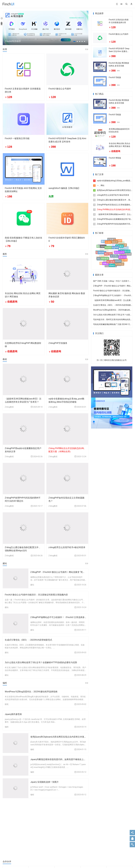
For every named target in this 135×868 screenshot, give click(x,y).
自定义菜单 (117, 251)
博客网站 (102, 254)
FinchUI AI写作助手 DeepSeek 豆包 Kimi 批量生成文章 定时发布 (119, 51)
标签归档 (122, 258)
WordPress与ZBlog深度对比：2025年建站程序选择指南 (31, 692)
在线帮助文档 (125, 254)
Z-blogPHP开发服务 (58, 343)
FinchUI (108, 249)
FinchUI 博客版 (115, 158)
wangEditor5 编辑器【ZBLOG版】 (64, 188)
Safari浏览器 (118, 264)
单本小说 (103, 255)
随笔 (7, 704)
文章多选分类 (124, 252)
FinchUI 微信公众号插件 (60, 89)
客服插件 (118, 241)
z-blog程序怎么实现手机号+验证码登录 (67, 547)
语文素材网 (109, 245)
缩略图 (106, 264)
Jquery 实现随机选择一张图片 (45, 782)
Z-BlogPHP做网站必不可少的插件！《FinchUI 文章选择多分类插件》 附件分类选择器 (71, 617)
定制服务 (112, 240)
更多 (87, 49)
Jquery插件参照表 (13, 714)
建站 (32, 585)
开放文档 (123, 260)
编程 (7, 727)
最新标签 (105, 259)
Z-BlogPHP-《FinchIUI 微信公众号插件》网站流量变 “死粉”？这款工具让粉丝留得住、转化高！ (75, 572)
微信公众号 (119, 253)
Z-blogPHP (114, 249)
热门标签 (111, 263)
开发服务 (119, 247)
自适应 (108, 243)
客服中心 (124, 247)
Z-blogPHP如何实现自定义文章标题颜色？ (113, 205)
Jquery (103, 247)
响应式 (115, 243)
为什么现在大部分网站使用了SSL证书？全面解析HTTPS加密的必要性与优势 (41, 662)
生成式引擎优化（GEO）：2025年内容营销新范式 (28, 640)
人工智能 (104, 249)
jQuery (112, 265)
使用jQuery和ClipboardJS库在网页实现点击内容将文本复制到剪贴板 (63, 737)
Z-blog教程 (9, 407)
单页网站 (114, 257)
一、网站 (99, 185)
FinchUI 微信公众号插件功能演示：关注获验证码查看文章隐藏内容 (36, 595)
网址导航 (108, 255)
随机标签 (117, 262)
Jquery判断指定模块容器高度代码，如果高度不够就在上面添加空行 (62, 759)
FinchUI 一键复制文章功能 (17, 138)
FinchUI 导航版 (115, 77)
